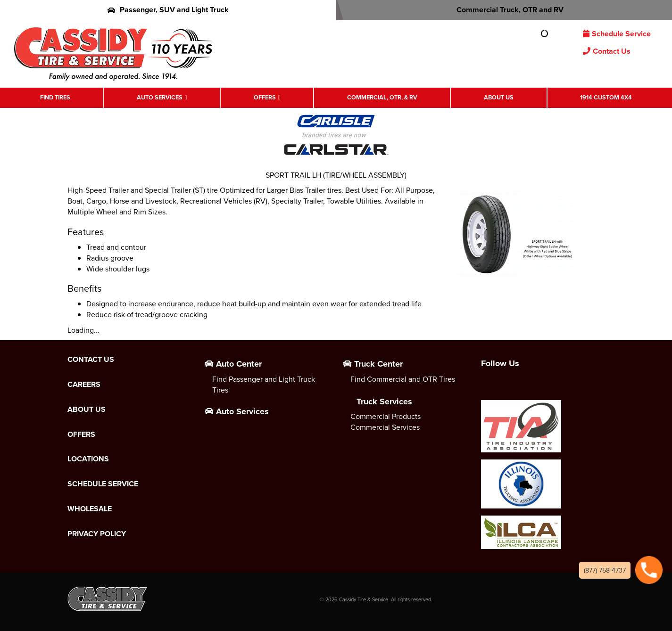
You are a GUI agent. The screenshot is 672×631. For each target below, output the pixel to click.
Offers (265, 97)
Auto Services (160, 97)
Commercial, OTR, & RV (382, 97)
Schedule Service (617, 34)
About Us (499, 97)
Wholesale (90, 509)
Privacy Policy (97, 534)
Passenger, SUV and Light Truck (168, 10)
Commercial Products (386, 416)
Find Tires (55, 97)
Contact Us (607, 51)
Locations (88, 459)
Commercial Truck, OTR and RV (504, 10)
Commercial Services (385, 427)
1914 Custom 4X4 (606, 97)
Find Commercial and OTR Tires (403, 379)
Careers (84, 385)
